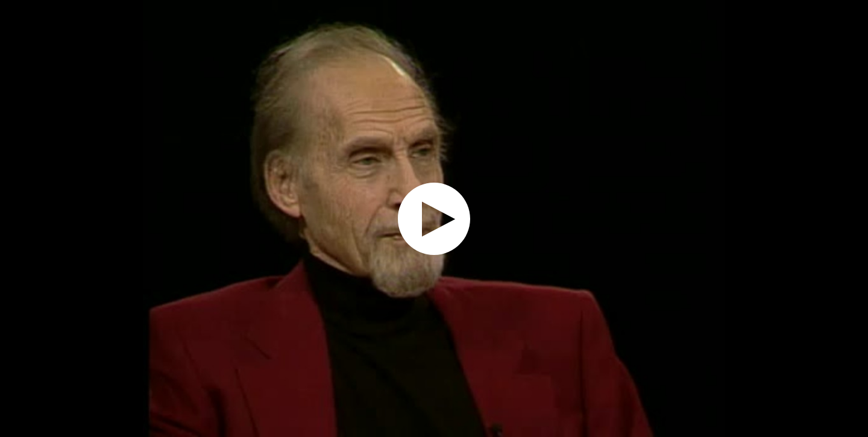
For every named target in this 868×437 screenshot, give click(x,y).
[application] (434, 218)
